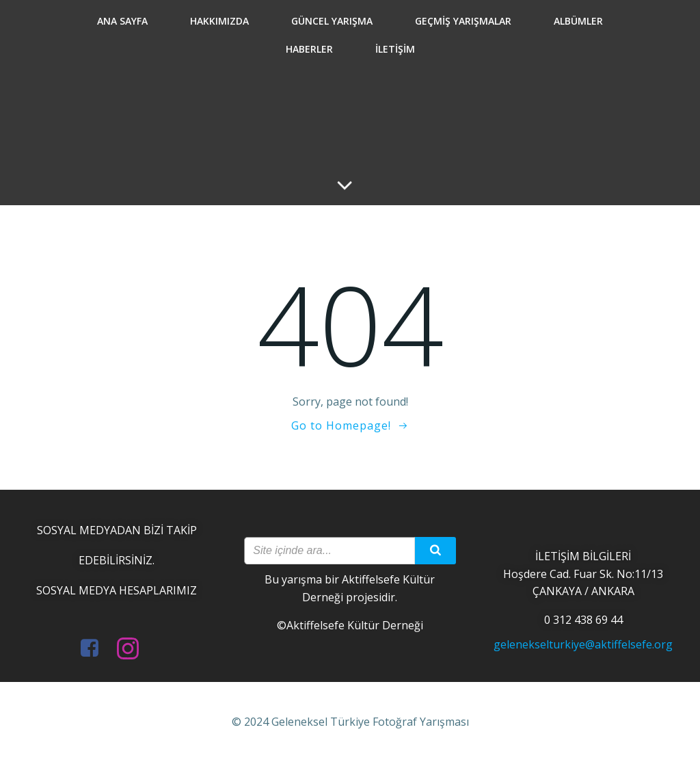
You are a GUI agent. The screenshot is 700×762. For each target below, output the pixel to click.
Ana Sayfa (122, 21)
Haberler (309, 49)
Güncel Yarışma (332, 21)
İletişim (395, 49)
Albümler (578, 21)
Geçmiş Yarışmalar (463, 21)
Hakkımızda (219, 21)
